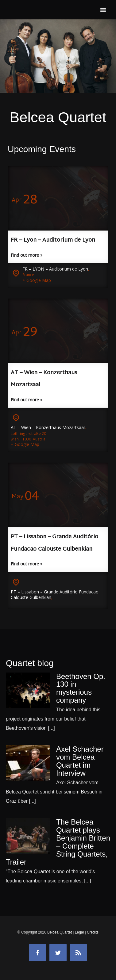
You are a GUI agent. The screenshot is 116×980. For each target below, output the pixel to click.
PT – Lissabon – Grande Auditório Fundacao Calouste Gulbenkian (55, 594)
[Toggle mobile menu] (104, 10)
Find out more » (27, 255)
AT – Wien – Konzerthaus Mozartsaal (48, 427)
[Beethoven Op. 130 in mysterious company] (28, 690)
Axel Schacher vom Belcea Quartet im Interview (80, 761)
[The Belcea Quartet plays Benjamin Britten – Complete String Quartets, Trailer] (28, 836)
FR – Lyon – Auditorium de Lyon (53, 240)
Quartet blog (30, 663)
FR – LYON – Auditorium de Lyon (55, 269)
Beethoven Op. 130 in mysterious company (81, 688)
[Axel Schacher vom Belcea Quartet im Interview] (28, 763)
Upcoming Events (42, 149)
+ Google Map (37, 280)
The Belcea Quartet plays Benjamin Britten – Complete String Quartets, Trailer (58, 842)
